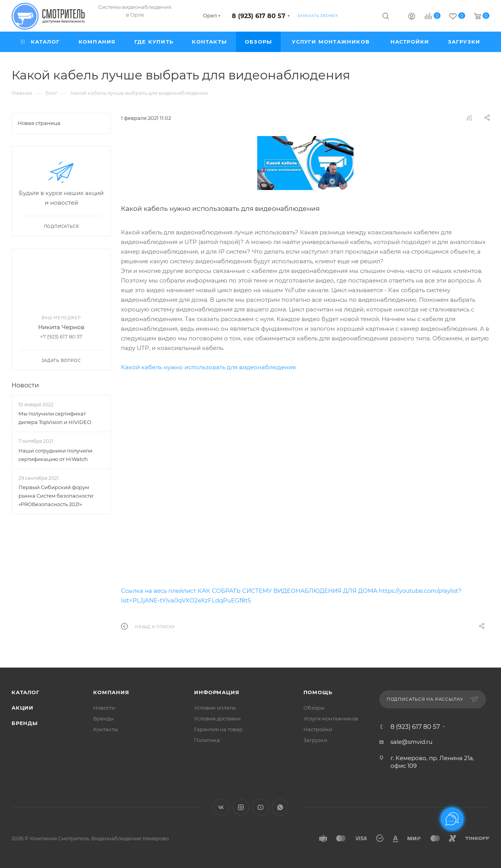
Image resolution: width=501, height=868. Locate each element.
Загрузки (315, 740)
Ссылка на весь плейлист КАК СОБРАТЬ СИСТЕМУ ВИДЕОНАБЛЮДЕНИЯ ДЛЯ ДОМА (249, 591)
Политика (207, 740)
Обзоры (314, 708)
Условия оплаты (215, 708)
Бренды (25, 723)
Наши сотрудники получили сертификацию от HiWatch (55, 455)
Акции (23, 708)
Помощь (318, 692)
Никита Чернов (61, 327)
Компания (111, 692)
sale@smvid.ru (411, 742)
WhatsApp (280, 807)
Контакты (106, 729)
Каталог (26, 692)
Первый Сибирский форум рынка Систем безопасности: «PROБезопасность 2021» (56, 496)
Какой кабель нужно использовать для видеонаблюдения (208, 367)
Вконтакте (221, 807)
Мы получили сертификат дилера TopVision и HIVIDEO (55, 418)
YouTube (261, 807)
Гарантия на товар (218, 729)
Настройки (318, 729)
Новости (25, 385)
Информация (217, 692)
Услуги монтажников (331, 718)
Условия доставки (217, 718)
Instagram (241, 807)
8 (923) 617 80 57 (259, 16)
